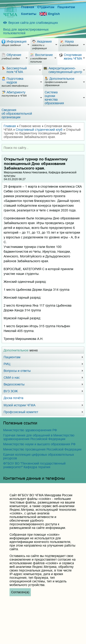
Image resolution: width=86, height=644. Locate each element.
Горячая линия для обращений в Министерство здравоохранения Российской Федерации (39, 437)
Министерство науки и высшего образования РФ (39, 444)
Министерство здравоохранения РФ (30, 430)
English (50, 14)
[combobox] (43, 148)
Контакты (29, 14)
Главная (28, 7)
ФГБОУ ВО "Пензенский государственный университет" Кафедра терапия (34, 465)
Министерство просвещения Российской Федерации (42, 449)
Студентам (46, 7)
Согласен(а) (20, 592)
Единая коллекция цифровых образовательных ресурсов (39, 456)
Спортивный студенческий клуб (39, 130)
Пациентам (66, 7)
